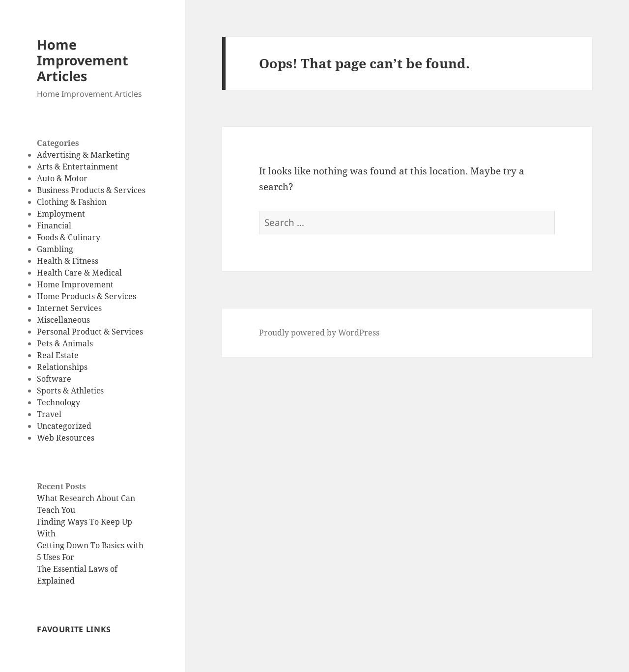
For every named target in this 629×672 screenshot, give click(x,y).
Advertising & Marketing (83, 155)
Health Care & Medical (79, 273)
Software (54, 379)
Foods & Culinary (69, 237)
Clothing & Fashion (72, 202)
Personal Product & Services (90, 332)
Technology (58, 402)
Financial (54, 225)
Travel (49, 414)
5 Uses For (56, 557)
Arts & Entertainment (77, 167)
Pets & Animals (65, 343)
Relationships (62, 367)
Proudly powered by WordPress (319, 333)
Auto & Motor (62, 178)
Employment (61, 214)
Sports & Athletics (70, 391)
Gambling (55, 249)
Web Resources (66, 438)
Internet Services (69, 308)
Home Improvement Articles (83, 60)
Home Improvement (75, 284)
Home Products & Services (86, 296)
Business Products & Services (91, 190)
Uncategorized (64, 426)
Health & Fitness (68, 261)
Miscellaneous (63, 320)
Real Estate (58, 355)
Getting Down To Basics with (90, 545)
